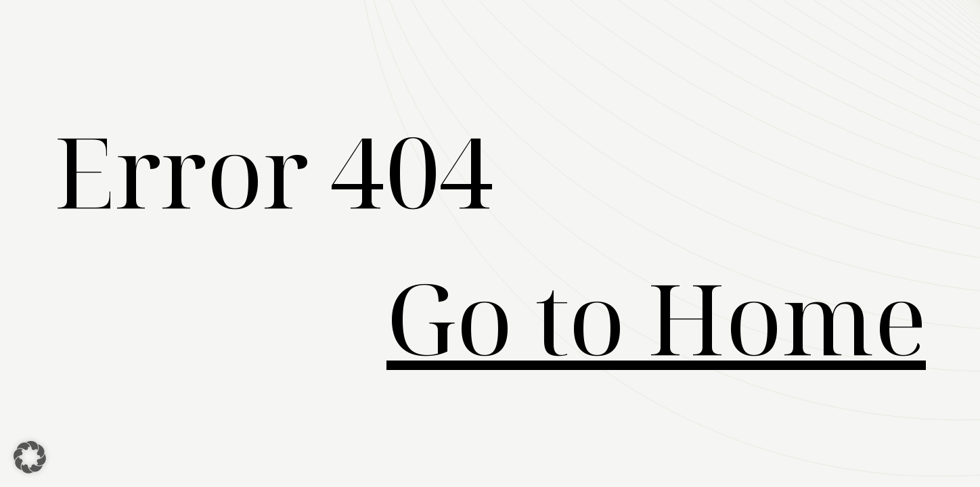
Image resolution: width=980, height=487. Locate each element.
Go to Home (656, 317)
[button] (30, 457)
